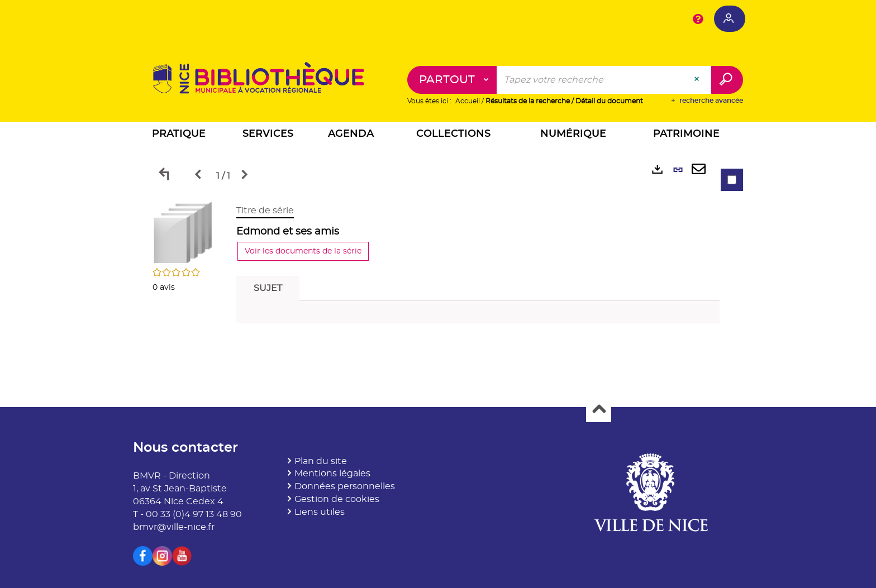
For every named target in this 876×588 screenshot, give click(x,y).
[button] (179, 135)
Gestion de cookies (337, 499)
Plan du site (321, 461)
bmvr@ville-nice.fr (174, 527)
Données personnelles (345, 486)
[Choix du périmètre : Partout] (452, 80)
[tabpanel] (438, 267)
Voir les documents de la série (303, 251)
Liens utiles (320, 512)
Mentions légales (332, 474)
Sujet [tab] (268, 288)
